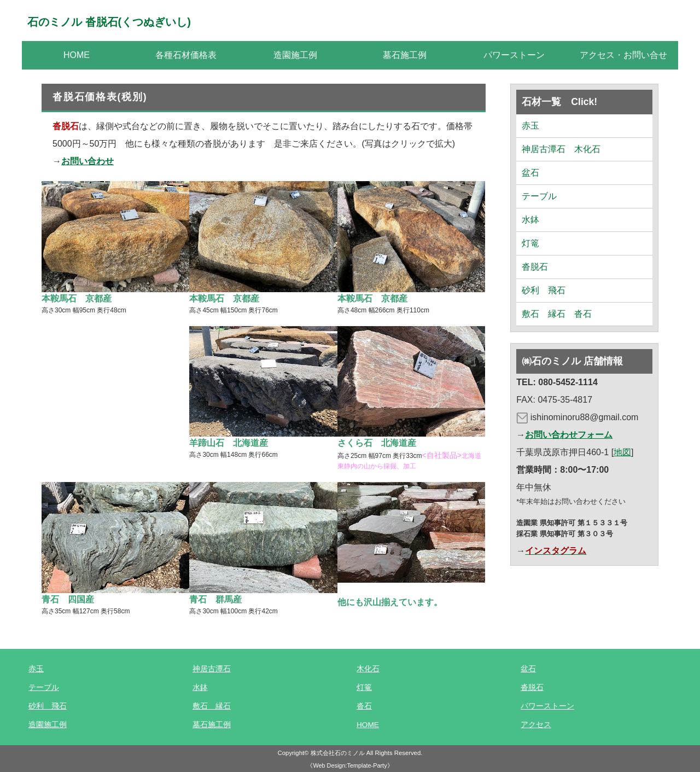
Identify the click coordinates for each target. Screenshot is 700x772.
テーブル (539, 196)
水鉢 (530, 220)
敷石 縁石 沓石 (557, 314)
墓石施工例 (405, 55)
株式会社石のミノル (338, 753)
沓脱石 (535, 267)
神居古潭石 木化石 (561, 149)
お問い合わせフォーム (569, 435)
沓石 (364, 706)
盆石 (530, 173)
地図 (622, 452)
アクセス (536, 725)
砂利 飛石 (544, 290)
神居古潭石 (212, 669)
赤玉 (530, 126)
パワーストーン (514, 55)
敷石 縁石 (212, 706)
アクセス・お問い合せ (623, 55)
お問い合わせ (87, 161)
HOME (77, 55)
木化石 (368, 669)
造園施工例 (295, 55)
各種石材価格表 (186, 55)
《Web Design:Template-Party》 (350, 765)
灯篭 (530, 243)
